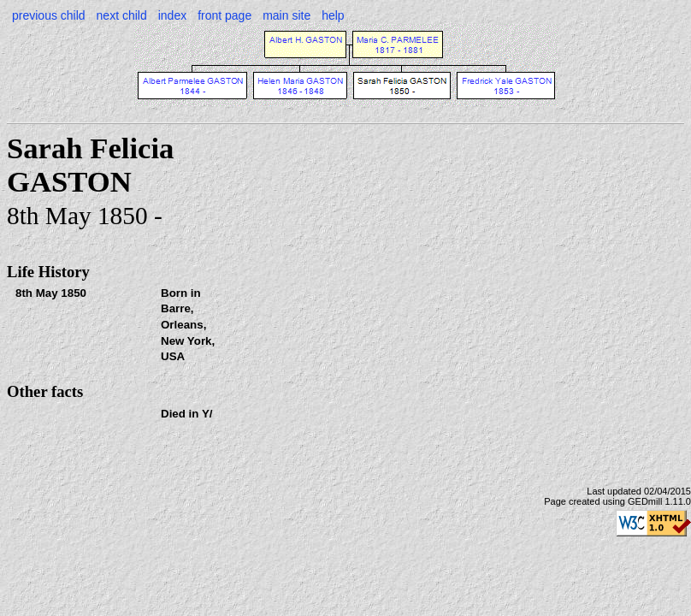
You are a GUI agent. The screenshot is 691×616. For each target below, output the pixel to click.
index (172, 15)
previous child (49, 15)
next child (122, 15)
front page (224, 15)
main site (286, 15)
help (333, 15)
